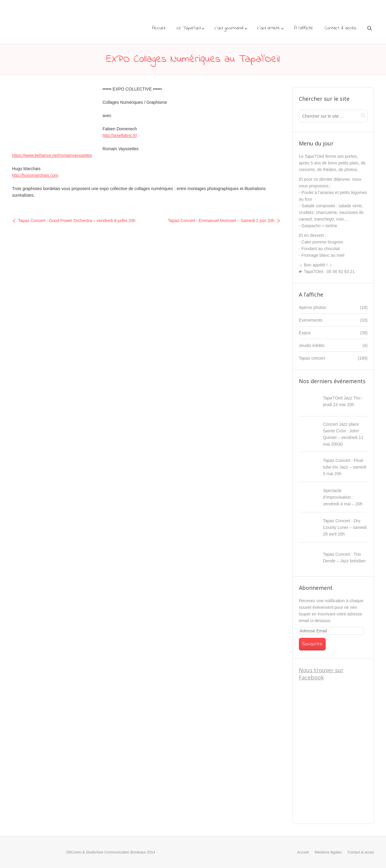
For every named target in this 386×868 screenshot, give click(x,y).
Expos (305, 333)
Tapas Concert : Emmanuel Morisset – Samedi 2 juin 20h (221, 221)
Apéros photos (312, 307)
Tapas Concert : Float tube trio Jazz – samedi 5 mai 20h (345, 467)
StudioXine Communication (108, 852)
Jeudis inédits (312, 345)
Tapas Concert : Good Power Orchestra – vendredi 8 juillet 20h (77, 221)
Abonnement (316, 588)
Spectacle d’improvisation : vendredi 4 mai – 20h (343, 497)
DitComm (74, 852)
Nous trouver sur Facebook (321, 674)
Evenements (311, 320)
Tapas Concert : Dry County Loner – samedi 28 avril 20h (345, 527)
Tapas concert (312, 358)
